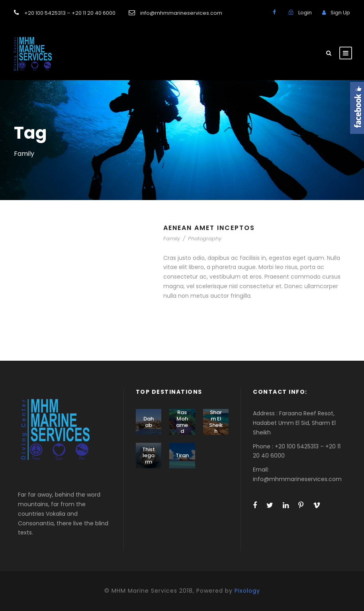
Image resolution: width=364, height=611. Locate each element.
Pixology (247, 591)
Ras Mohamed (182, 422)
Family (172, 239)
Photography (205, 239)
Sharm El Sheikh (216, 422)
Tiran (182, 455)
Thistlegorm (149, 456)
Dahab (149, 422)
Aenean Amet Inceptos (209, 228)
